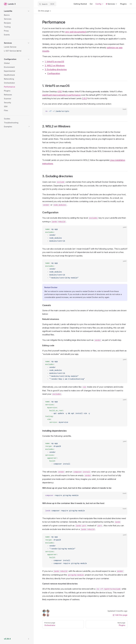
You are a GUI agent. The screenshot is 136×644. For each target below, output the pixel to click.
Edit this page (120, 615)
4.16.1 (60, 92)
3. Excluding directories (56, 69)
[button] (17, 11)
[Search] (47, 4)
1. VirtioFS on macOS (54, 62)
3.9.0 (85, 98)
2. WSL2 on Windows (55, 66)
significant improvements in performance (61, 95)
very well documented (75, 32)
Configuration (54, 73)
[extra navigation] (131, 4)
